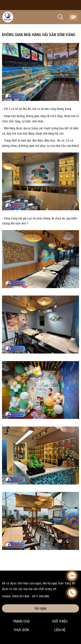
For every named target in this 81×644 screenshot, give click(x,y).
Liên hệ (60, 630)
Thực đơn (21, 630)
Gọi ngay (40, 608)
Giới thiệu (60, 621)
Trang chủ (21, 621)
